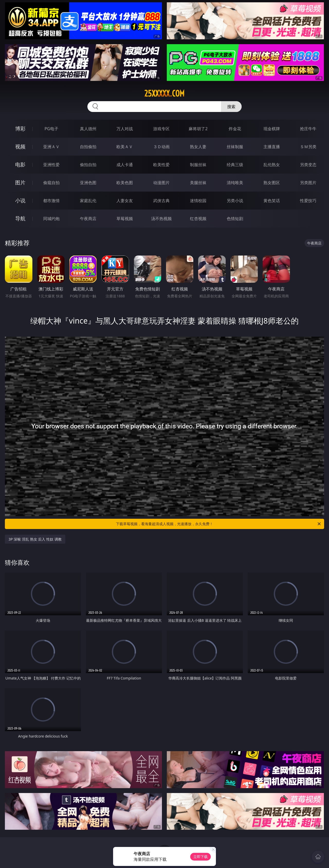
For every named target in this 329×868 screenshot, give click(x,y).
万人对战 (125, 129)
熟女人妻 (198, 147)
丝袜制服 (235, 147)
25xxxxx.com (164, 93)
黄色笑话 (272, 201)
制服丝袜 (198, 165)
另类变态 (308, 165)
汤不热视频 (161, 219)
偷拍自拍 (88, 165)
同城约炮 (51, 219)
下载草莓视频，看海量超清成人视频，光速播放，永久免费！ (219, 524)
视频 (20, 147)
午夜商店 (88, 219)
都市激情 (51, 201)
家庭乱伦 (88, 201)
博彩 (20, 129)
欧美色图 (125, 183)
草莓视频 (125, 219)
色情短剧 (235, 219)
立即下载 (200, 857)
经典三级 (235, 165)
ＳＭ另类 (308, 147)
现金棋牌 (272, 129)
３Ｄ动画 (161, 147)
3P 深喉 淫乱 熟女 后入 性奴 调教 (35, 539)
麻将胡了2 (198, 129)
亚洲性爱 (51, 165)
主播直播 (272, 147)
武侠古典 (161, 201)
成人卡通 (125, 165)
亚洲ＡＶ (51, 147)
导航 (20, 218)
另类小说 (235, 201)
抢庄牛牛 (308, 129)
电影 (20, 164)
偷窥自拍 (51, 183)
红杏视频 (198, 219)
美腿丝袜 (198, 183)
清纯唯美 (235, 183)
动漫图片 (161, 183)
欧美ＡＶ (125, 147)
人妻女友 (125, 201)
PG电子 (51, 129)
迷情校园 (198, 201)
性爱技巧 (308, 201)
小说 (20, 200)
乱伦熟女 (272, 165)
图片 (20, 182)
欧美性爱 (161, 165)
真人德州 (88, 129)
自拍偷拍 (88, 147)
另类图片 (308, 183)
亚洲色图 (88, 183)
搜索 (231, 107)
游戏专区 (161, 129)
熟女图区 (272, 183)
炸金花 (235, 129)
